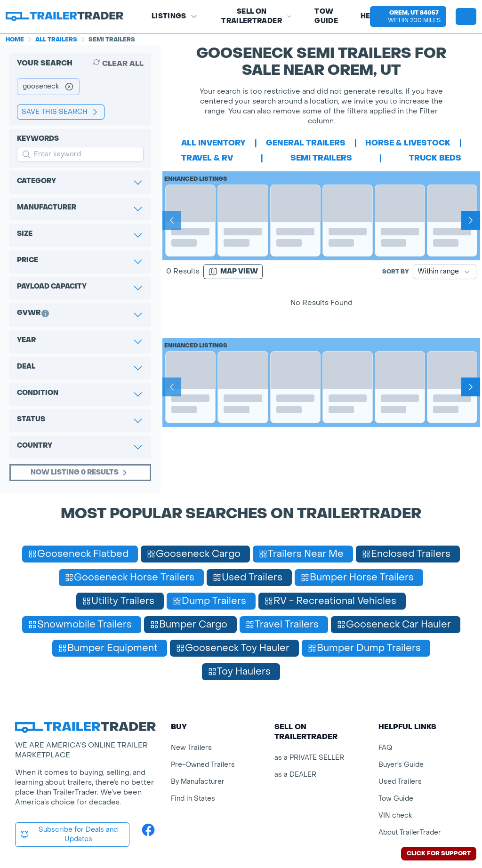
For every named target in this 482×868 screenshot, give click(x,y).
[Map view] (233, 272)
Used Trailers (400, 782)
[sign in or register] (466, 16)
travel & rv (207, 158)
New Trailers (191, 748)
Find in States (193, 799)
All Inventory (213, 143)
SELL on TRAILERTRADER (257, 16)
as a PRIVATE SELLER (309, 758)
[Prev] (172, 220)
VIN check (395, 816)
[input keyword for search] (80, 154)
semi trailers (321, 158)
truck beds (435, 158)
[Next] (471, 220)
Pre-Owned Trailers (203, 765)
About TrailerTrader (410, 832)
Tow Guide (326, 16)
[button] (408, 16)
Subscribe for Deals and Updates (69, 834)
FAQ (385, 748)
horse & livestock (408, 143)
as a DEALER (295, 775)
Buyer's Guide (401, 765)
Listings (175, 16)
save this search (61, 112)
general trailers (306, 143)
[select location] (408, 16)
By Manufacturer (198, 782)
